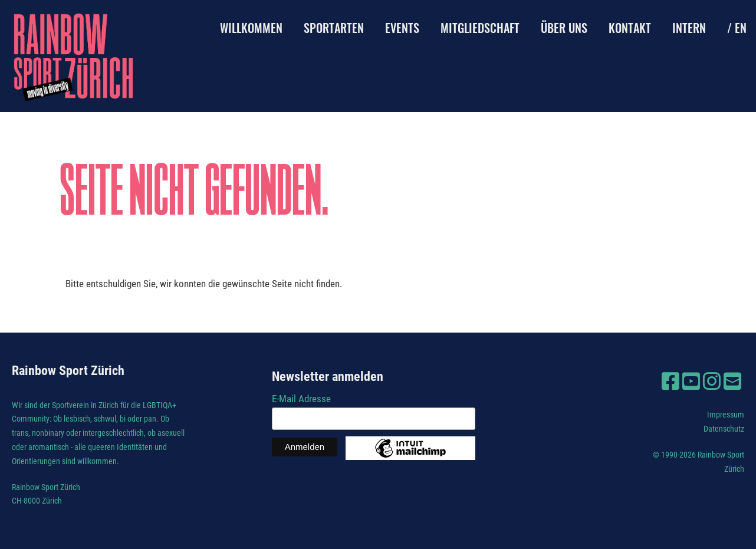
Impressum (726, 415)
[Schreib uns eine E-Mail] (732, 382)
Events (402, 28)
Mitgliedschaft (480, 28)
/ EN (737, 28)
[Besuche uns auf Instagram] (712, 382)
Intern (689, 28)
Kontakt (630, 28)
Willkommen (251, 28)
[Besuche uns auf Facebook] (670, 382)
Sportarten (334, 28)
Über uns (564, 28)
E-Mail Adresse (301, 399)
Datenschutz (724, 429)
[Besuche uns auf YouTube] (691, 382)
